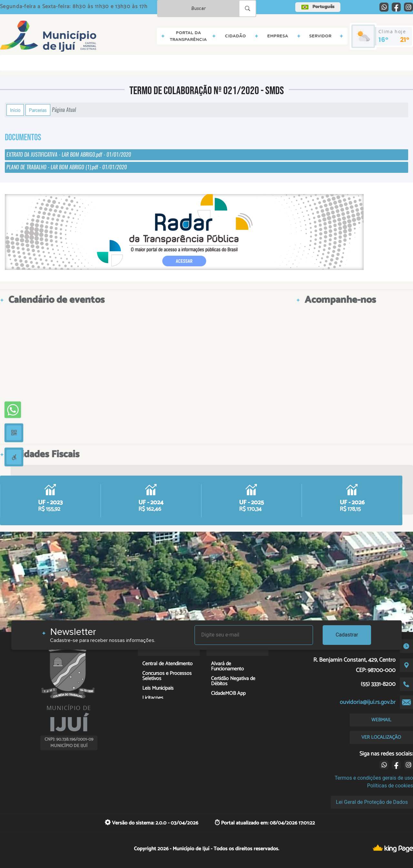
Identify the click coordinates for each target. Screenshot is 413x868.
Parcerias (38, 110)
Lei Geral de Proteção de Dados (372, 802)
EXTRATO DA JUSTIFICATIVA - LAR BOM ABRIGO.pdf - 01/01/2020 (69, 155)
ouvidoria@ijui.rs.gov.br (368, 702)
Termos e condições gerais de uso (374, 778)
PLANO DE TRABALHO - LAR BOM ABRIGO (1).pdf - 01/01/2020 (67, 167)
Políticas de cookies (390, 786)
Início (15, 110)
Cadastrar (347, 635)
